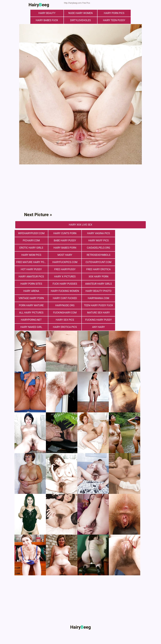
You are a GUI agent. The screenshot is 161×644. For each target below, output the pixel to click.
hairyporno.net (31, 298)
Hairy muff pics (64, 241)
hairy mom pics (64, 248)
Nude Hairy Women (80, 13)
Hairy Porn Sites (64, 269)
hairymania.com (64, 284)
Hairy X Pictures (130, 262)
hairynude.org (130, 284)
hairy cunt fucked (31, 284)
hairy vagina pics (97, 233)
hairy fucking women (64, 277)
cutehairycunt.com (97, 255)
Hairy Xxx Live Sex (80, 225)
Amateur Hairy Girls (130, 269)
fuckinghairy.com (97, 291)
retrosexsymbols (130, 248)
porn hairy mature (97, 284)
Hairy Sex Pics (64, 298)
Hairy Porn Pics (114, 13)
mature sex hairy (130, 291)
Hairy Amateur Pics (97, 262)
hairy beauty (47, 13)
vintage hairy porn (130, 277)
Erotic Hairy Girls (97, 241)
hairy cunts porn (64, 233)
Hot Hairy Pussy (130, 255)
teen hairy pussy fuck (31, 291)
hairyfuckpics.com (64, 255)
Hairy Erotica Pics (31, 305)
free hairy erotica (64, 262)
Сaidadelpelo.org (31, 248)
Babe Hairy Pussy (31, 241)
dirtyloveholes (80, 20)
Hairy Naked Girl (130, 298)
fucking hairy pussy (97, 298)
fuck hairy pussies (97, 269)
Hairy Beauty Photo (97, 277)
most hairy (97, 248)
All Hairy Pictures (64, 291)
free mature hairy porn (32, 255)
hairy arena (31, 277)
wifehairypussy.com (31, 233)
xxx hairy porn (31, 269)
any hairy (64, 305)
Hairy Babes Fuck (47, 20)
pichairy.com (130, 233)
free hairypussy (31, 262)
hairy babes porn (130, 241)
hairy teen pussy (113, 20)
